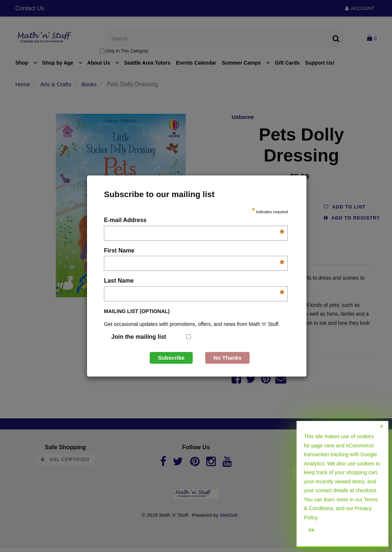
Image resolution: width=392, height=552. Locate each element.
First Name (194, 251)
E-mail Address (194, 221)
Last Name (194, 281)
